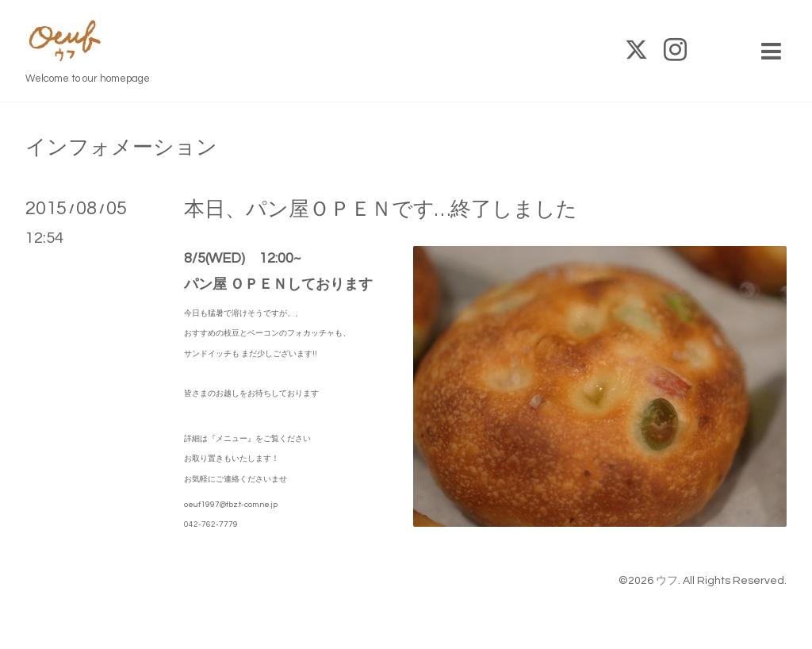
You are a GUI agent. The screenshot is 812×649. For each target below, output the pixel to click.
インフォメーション (121, 148)
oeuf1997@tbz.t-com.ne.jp (231, 505)
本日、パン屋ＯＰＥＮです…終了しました (381, 209)
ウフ (667, 581)
